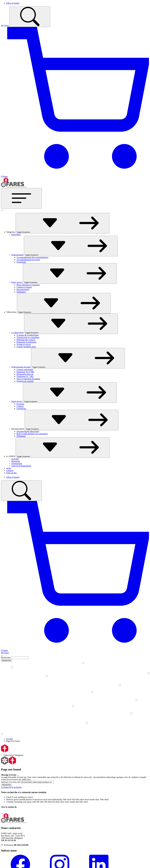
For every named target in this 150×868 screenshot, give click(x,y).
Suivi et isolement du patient (28, 379)
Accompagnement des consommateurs (32, 257)
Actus (9, 468)
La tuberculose (17, 333)
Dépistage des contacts (26, 340)
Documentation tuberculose (28, 431)
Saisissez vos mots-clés (11, 782)
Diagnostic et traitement (26, 342)
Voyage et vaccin (24, 344)
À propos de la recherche (11, 787)
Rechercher (6, 658)
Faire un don (11, 473)
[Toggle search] (30, 17)
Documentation (23, 289)
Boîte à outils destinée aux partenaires (32, 434)
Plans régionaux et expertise (28, 285)
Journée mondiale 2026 (26, 347)
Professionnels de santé (21, 367)
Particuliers (16, 235)
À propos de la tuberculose (28, 335)
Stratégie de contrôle (25, 381)
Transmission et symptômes (28, 337)
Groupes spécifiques (25, 370)
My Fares (5, 25)
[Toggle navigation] (21, 198)
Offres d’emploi (13, 3)
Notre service (17, 282)
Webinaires (21, 292)
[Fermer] (2, 210)
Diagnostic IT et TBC (25, 372)
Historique (16, 461)
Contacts (20, 406)
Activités (15, 459)
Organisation (17, 464)
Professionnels (17, 255)
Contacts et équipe (24, 287)
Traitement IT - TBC (25, 377)
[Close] (2, 656)
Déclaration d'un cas (25, 374)
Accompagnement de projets (28, 260)
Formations (21, 262)
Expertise (20, 404)
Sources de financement (21, 466)
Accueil (9, 739)
